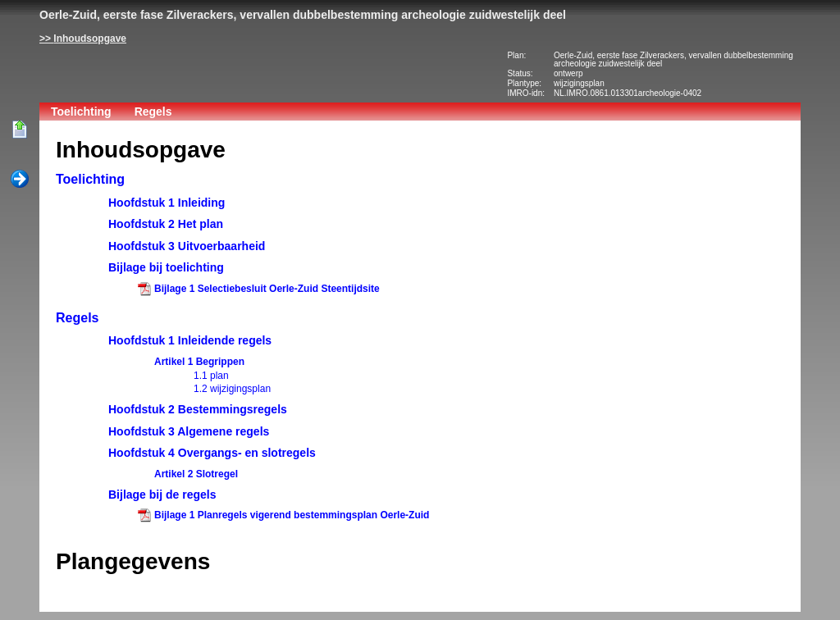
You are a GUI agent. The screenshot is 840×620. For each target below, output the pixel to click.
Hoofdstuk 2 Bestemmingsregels (198, 409)
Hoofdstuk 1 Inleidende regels (190, 340)
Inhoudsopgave (90, 39)
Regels (153, 112)
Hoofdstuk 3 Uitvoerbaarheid (187, 246)
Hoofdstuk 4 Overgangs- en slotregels (212, 453)
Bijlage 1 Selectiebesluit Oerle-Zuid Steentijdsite (267, 289)
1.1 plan (211, 376)
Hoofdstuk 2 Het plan (166, 224)
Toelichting (81, 112)
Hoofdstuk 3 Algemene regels (189, 431)
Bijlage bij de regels (162, 495)
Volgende (20, 180)
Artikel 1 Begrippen (199, 362)
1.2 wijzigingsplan (232, 389)
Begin (20, 130)
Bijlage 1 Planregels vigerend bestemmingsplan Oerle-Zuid (292, 515)
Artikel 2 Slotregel (196, 474)
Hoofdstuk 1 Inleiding (167, 203)
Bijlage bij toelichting (166, 267)
